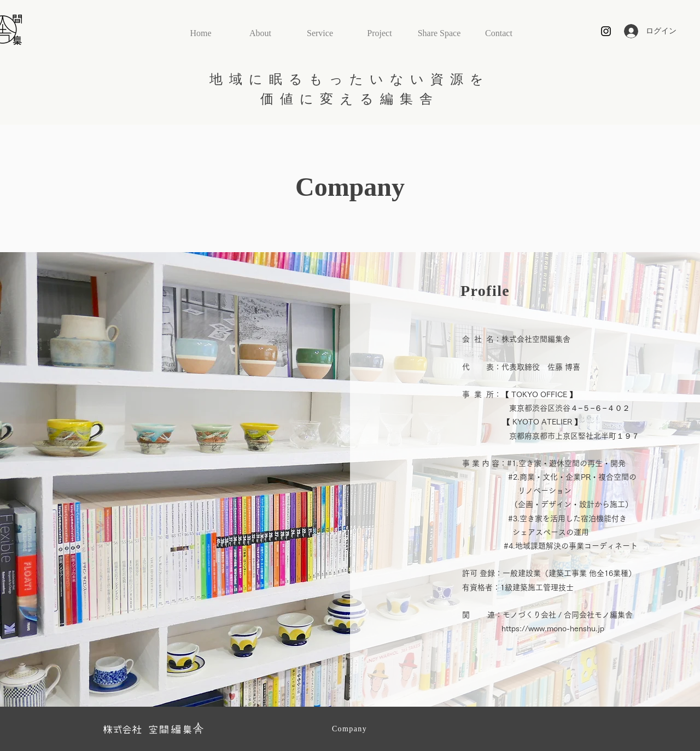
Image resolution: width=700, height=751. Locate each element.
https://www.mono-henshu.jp (553, 628)
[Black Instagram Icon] (606, 31)
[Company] (351, 729)
